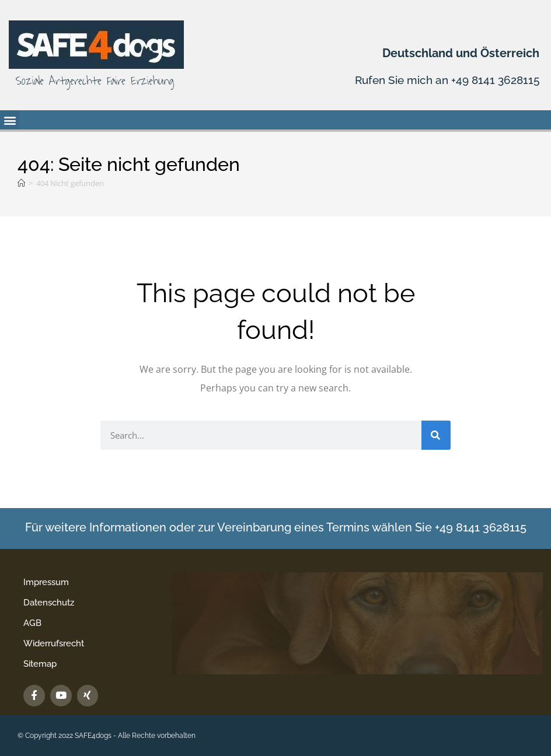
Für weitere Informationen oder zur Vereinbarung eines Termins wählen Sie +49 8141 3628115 (276, 527)
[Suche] (436, 435)
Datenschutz (49, 603)
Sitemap (40, 664)
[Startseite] (21, 183)
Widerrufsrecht (54, 643)
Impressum (46, 582)
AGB (32, 623)
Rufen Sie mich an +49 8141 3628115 (443, 80)
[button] (10, 120)
